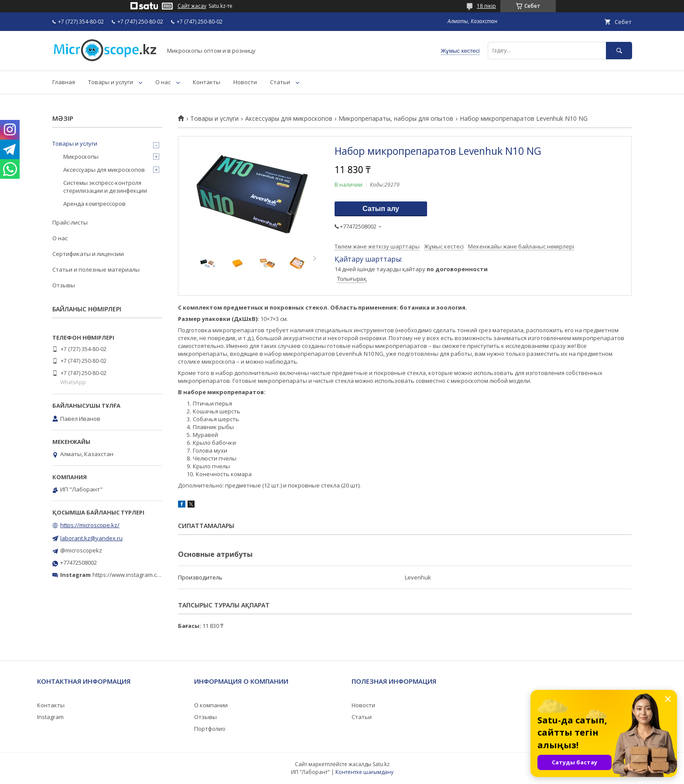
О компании (211, 705)
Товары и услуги (111, 82)
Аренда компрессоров (94, 204)
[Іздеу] (619, 50)
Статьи (280, 82)
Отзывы (64, 285)
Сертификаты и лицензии (88, 254)
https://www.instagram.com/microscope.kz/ (150, 575)
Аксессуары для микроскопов (289, 119)
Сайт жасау (192, 6)
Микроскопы (81, 157)
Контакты (207, 82)
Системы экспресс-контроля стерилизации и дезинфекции (105, 187)
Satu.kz (381, 764)
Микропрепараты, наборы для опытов (396, 119)
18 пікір (486, 6)
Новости (245, 82)
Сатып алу (381, 209)
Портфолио (210, 729)
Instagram (50, 717)
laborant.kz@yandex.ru (91, 538)
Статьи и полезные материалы (96, 269)
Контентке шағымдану (364, 772)
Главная (64, 82)
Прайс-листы (70, 222)
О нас (163, 82)
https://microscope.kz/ (90, 525)
